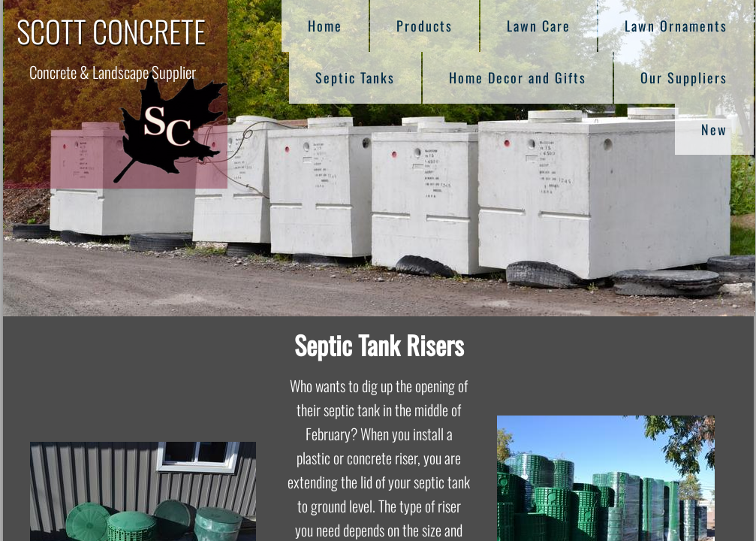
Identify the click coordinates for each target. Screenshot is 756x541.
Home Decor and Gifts (518, 77)
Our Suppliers (684, 77)
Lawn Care (539, 26)
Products (425, 26)
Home (325, 26)
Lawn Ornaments (676, 26)
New (714, 129)
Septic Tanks (355, 77)
